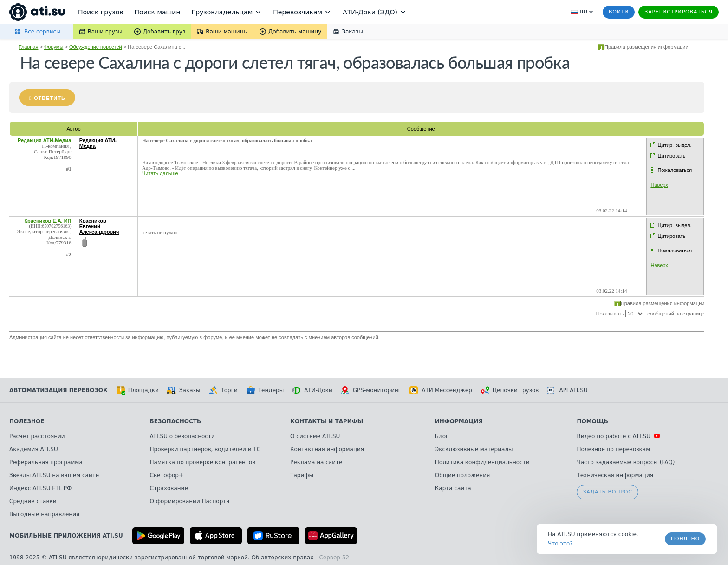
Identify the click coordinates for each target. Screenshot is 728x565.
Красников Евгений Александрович (99, 226)
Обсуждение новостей (96, 47)
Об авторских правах (283, 558)
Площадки (137, 390)
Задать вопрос (607, 492)
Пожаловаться (675, 170)
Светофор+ (167, 475)
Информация (459, 421)
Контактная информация (327, 449)
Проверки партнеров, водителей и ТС (205, 449)
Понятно (685, 539)
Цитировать (671, 156)
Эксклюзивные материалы (474, 449)
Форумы (54, 47)
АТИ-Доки (312, 390)
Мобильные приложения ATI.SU (66, 536)
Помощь (592, 421)
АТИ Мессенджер (441, 390)
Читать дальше (160, 173)
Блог (442, 436)
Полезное (27, 421)
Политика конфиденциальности (482, 462)
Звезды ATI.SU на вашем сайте (54, 475)
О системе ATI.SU (315, 436)
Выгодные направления (44, 514)
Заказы (184, 390)
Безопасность (176, 421)
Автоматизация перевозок (58, 390)
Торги (223, 390)
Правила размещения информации (647, 47)
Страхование (169, 488)
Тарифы (302, 475)
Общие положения (462, 475)
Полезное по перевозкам (613, 449)
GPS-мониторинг (371, 390)
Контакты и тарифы (327, 421)
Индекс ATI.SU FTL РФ (40, 488)
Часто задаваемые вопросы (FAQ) (626, 462)
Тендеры (265, 390)
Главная (29, 47)
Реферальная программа (46, 462)
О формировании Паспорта (190, 501)
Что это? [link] (560, 544)
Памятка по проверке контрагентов (203, 462)
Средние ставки (33, 501)
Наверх (659, 185)
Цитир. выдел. (674, 145)
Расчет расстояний (37, 436)
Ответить (50, 98)
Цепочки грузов (510, 390)
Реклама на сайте (316, 462)
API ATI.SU (567, 390)
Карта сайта (453, 488)
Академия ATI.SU (34, 449)
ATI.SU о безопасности (182, 436)
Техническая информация (615, 475)
